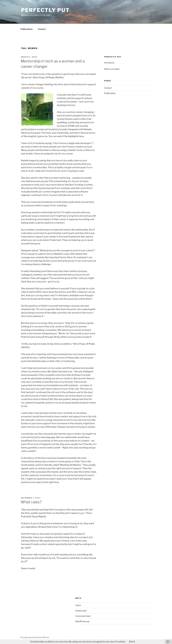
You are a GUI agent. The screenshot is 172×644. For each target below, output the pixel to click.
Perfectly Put (45, 10)
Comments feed (83, 616)
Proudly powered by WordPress (35, 637)
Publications (27, 29)
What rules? (31, 502)
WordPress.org (82, 621)
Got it (132, 642)
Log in (78, 605)
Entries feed (81, 611)
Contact (42, 29)
